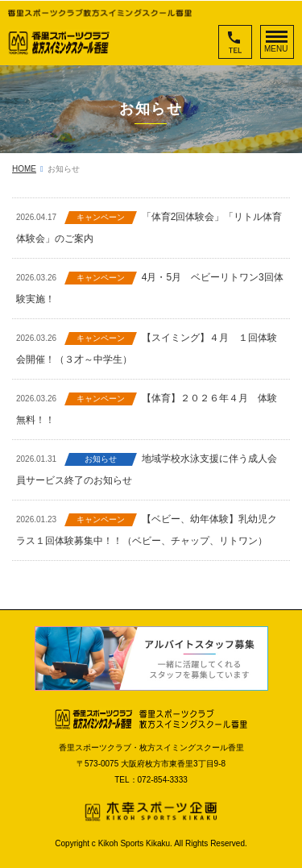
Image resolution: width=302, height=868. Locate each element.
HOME (24, 169)
